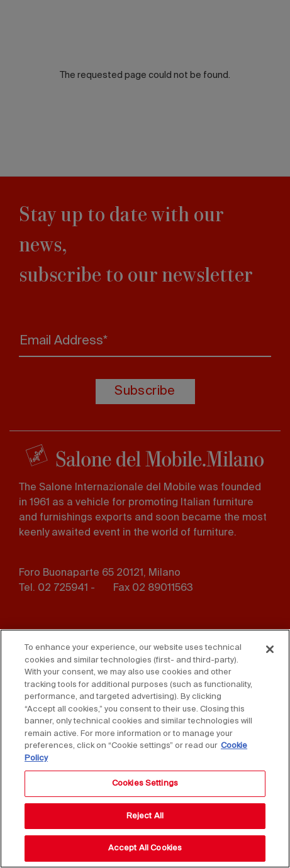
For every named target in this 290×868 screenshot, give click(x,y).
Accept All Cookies (145, 848)
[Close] (270, 649)
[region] (145, 749)
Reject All (145, 816)
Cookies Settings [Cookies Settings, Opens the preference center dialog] (145, 783)
